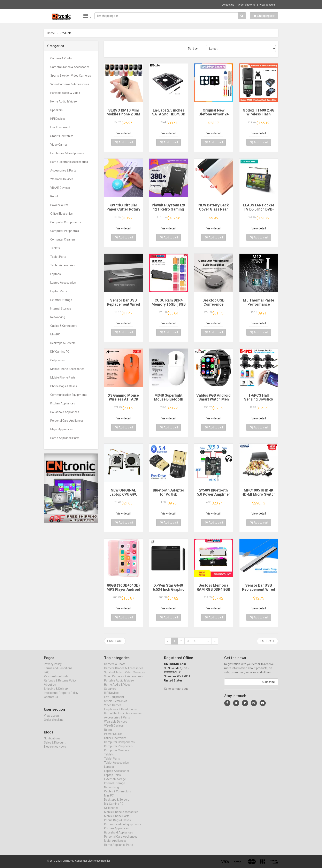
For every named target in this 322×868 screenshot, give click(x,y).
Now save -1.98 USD (60, 4)
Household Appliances (65, 412)
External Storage (61, 300)
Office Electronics (62, 214)
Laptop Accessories (63, 283)
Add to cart (124, 142)
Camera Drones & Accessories (70, 67)
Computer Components (66, 222)
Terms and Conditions (58, 672)
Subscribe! (269, 686)
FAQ (47, 676)
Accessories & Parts (63, 170)
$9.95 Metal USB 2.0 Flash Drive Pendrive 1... (102, 4)
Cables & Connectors (64, 326)
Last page (267, 641)
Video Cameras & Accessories (70, 84)
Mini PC (55, 334)
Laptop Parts (59, 291)
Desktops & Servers (63, 343)
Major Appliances (62, 429)
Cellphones (57, 360)
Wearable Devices (62, 179)
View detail (124, 133)
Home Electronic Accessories (69, 162)
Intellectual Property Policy (61, 697)
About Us (50, 688)
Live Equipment (60, 127)
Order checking (247, 5)
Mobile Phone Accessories (67, 369)
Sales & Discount (55, 746)
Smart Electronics (62, 136)
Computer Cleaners (63, 239)
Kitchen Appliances (63, 403)
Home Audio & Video (64, 101)
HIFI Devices (58, 119)
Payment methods (56, 680)
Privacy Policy (53, 668)
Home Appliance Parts (65, 438)
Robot (54, 196)
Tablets (55, 248)
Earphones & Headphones (67, 153)
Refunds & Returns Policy (60, 684)
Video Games (59, 145)
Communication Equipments (69, 395)
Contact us (228, 5)
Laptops (56, 274)
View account (267, 5)
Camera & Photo (61, 58)
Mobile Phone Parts (63, 378)
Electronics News (55, 750)
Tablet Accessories (63, 265)
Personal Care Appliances (67, 421)
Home (51, 33)
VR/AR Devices (60, 188)
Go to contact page (176, 693)
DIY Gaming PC (60, 352)
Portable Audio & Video (65, 93)
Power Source (59, 205)
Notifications (52, 742)
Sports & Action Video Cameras (71, 76)
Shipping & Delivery (56, 693)
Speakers (56, 110)
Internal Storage (61, 309)
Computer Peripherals (65, 231)
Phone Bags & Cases (64, 386)
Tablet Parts (58, 257)
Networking (58, 317)
